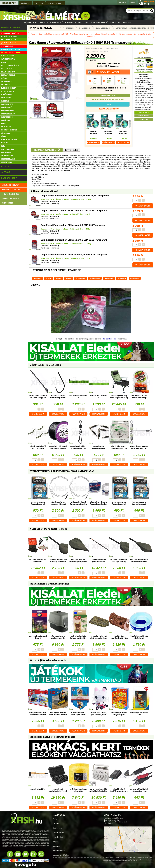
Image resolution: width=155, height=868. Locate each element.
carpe (48, 278)
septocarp (37, 278)
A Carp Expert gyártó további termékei (48, 529)
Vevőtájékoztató (86, 23)
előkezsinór (109, 278)
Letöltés (126, 23)
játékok (39, 4)
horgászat (9, 3)
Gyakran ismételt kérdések (61, 855)
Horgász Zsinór (98, 49)
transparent (135, 278)
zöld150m (122, 278)
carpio (58, 278)
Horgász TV (70, 23)
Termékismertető (47, 150)
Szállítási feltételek (59, 833)
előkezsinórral (95, 278)
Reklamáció (102, 23)
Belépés (55, 842)
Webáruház (33, 23)
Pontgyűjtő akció (58, 837)
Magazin (44, 23)
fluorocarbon (80, 278)
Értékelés (72, 150)
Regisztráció (57, 846)
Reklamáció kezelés (59, 851)
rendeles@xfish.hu (113, 820)
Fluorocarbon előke (112, 49)
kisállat (25, 4)
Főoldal (55, 819)
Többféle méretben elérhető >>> (108, 100)
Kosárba (94, 143)
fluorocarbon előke (110, 339)
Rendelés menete (58, 828)
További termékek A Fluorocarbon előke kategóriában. (62, 471)
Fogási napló (56, 23)
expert (68, 278)
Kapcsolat (115, 23)
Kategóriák (70, 28)
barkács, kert (55, 4)
